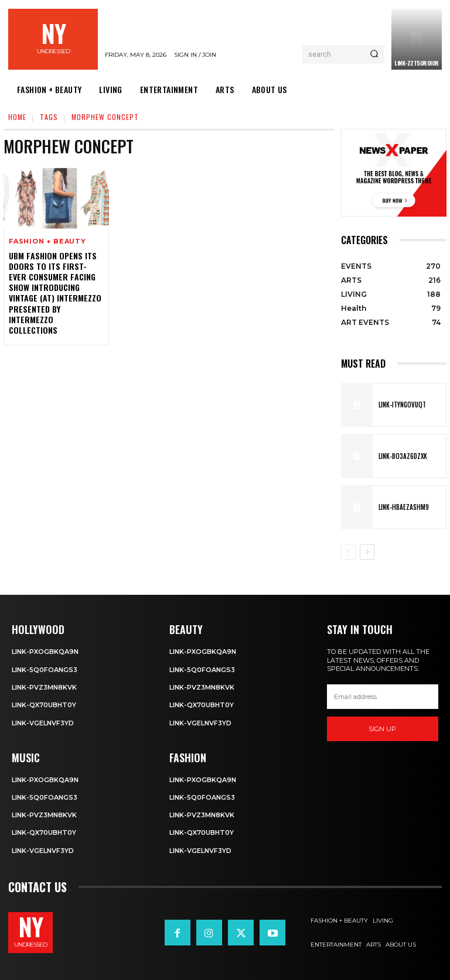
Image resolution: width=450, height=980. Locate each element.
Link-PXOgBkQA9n (45, 652)
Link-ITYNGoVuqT (402, 405)
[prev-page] (348, 552)
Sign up (382, 729)
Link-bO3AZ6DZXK (403, 456)
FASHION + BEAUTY (47, 241)
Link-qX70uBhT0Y (44, 705)
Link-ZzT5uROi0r (417, 63)
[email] (383, 697)
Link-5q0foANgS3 (45, 670)
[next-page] (367, 552)
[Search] (374, 54)
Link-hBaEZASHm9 (404, 507)
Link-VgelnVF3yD (43, 723)
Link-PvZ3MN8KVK (44, 687)
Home (17, 117)
